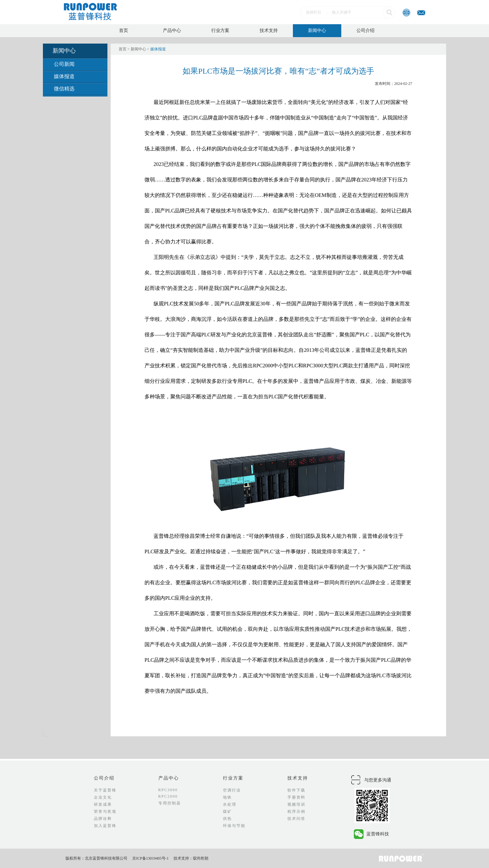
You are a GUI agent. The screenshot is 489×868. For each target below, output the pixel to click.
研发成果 (103, 804)
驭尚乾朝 (201, 858)
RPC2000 (168, 796)
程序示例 (296, 812)
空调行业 (232, 790)
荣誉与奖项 (105, 812)
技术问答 (296, 819)
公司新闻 (64, 64)
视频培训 (296, 804)
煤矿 (227, 812)
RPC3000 (168, 790)
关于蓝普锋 (105, 790)
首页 (124, 31)
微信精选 (64, 89)
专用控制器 (170, 803)
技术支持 (269, 31)
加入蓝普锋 (105, 826)
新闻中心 (317, 31)
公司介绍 (365, 31)
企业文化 (103, 797)
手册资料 (296, 797)
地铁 (227, 797)
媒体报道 (64, 76)
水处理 (230, 804)
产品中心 (172, 31)
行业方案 (220, 31)
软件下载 (296, 790)
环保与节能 (234, 826)
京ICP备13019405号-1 (150, 858)
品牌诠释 (103, 819)
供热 (227, 819)
